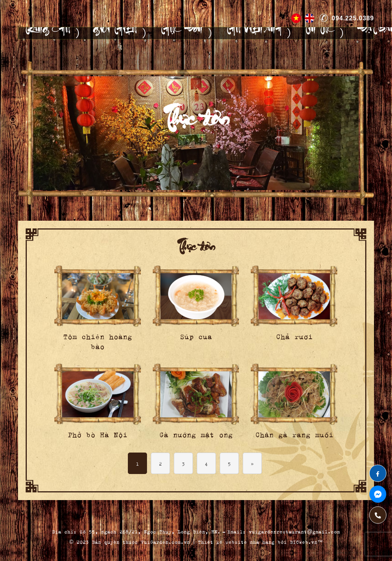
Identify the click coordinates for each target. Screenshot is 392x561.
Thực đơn (181, 33)
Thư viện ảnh (253, 33)
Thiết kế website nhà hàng (236, 541)
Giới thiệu (115, 33)
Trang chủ (47, 33)
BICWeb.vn (304, 541)
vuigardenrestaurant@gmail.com (294, 531)
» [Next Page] (252, 463)
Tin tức (319, 33)
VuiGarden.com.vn (165, 541)
